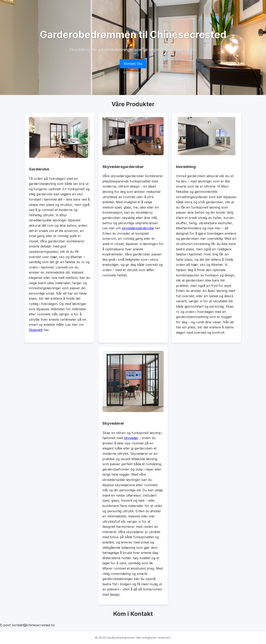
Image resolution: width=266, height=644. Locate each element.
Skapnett (36, 330)
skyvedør (131, 438)
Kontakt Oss (133, 64)
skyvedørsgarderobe (138, 228)
